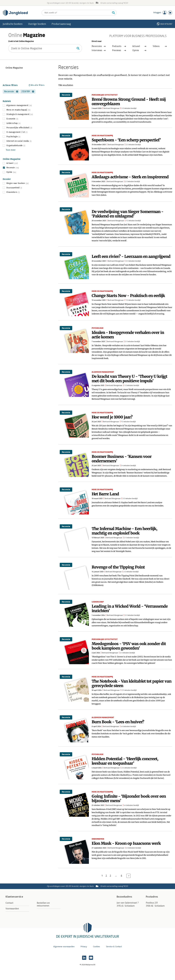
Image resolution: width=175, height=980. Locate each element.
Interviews (97, 50)
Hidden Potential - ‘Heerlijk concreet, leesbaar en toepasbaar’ (125, 761)
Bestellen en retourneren (43, 904)
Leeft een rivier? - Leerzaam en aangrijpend (131, 256)
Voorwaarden (12, 909)
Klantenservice (14, 897)
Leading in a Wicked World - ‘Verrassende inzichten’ (130, 608)
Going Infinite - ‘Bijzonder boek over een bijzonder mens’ (129, 798)
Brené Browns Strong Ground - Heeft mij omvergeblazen (129, 102)
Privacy (84, 947)
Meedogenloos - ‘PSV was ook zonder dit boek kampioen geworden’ (129, 646)
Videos (156, 46)
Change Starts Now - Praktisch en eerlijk (128, 296)
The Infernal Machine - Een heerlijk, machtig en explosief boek (124, 531)
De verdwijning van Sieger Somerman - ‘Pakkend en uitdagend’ (127, 214)
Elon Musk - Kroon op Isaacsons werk (126, 843)
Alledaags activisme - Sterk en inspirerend (130, 177)
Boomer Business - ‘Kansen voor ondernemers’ (122, 459)
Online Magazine (14, 68)
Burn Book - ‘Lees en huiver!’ (118, 722)
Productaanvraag (61, 24)
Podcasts (117, 46)
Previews (117, 50)
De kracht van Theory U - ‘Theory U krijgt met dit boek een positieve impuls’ (129, 379)
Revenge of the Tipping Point (118, 567)
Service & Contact (114, 947)
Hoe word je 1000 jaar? (112, 417)
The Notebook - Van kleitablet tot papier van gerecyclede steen (132, 683)
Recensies (97, 46)
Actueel (136, 46)
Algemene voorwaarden (64, 947)
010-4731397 (166, 24)
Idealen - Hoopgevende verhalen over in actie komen (128, 335)
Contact (9, 903)
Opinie (136, 50)
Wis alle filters (38, 85)
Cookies (97, 947)
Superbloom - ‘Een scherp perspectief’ (126, 140)
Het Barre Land (105, 494)
